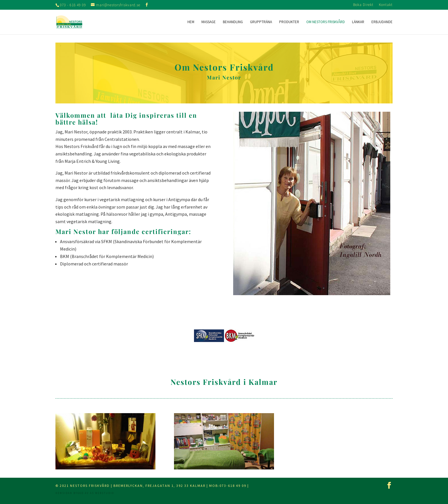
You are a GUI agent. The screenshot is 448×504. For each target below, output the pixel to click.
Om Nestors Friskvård (326, 22)
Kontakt (386, 5)
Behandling (233, 22)
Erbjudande (382, 22)
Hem (191, 22)
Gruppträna (261, 22)
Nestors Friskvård (90, 486)
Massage (209, 22)
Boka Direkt (363, 5)
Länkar (358, 22)
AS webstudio (102, 493)
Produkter (289, 22)
